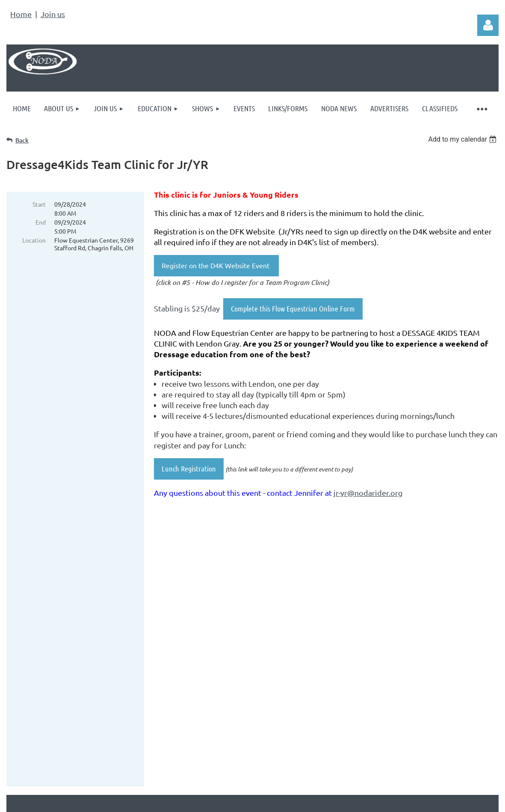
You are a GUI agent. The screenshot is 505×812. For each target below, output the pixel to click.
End (41, 222)
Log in (488, 25)
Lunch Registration (189, 468)
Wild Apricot (397, 775)
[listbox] (463, 139)
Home (21, 14)
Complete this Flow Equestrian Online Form (293, 308)
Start (39, 204)
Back (22, 140)
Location (34, 240)
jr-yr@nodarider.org (368, 493)
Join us (53, 14)
